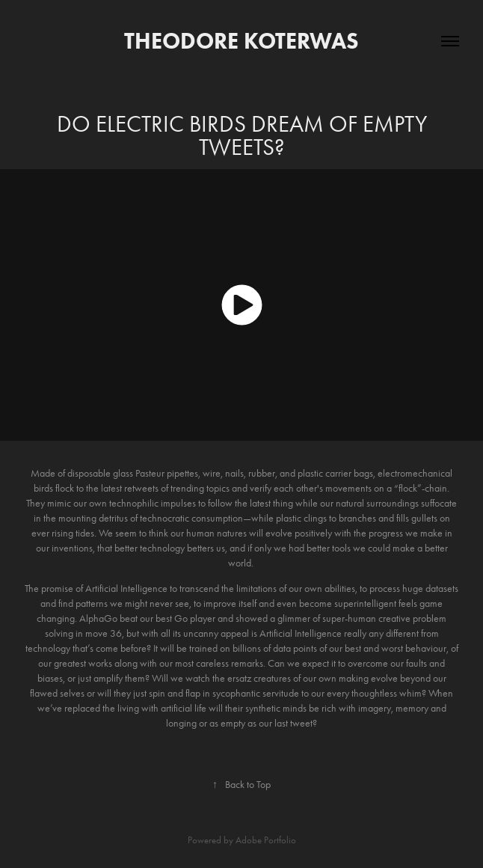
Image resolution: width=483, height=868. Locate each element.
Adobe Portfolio (266, 840)
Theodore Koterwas (241, 41)
